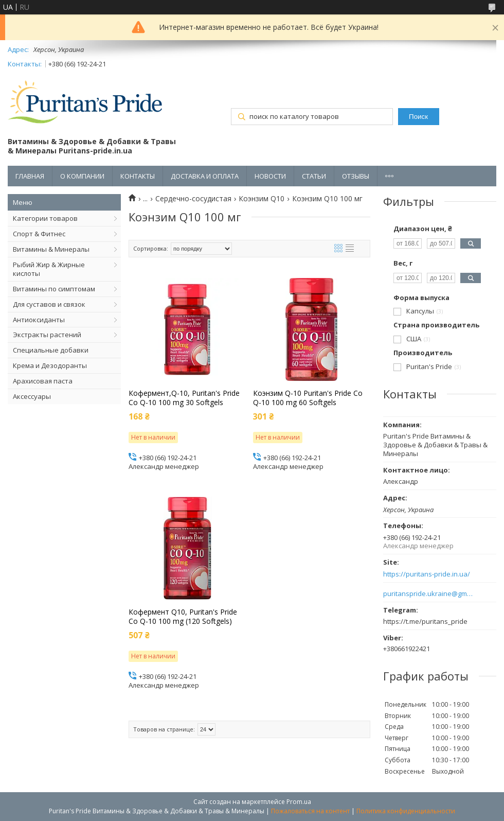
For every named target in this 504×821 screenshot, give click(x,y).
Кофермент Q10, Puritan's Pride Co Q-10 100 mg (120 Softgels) (183, 617)
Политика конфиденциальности (406, 811)
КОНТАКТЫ (138, 176)
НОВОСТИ (270, 176)
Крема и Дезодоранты (50, 365)
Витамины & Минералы (51, 249)
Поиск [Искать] (418, 117)
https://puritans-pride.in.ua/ (427, 574)
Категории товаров (45, 218)
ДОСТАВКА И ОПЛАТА (205, 176)
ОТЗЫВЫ (356, 176)
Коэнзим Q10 (262, 199)
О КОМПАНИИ (82, 176)
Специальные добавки (51, 350)
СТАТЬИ (314, 176)
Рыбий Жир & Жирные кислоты (49, 269)
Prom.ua (299, 802)
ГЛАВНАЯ (30, 176)
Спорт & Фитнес (39, 234)
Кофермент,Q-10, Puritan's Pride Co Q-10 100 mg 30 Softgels (184, 398)
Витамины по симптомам (54, 289)
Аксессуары (32, 396)
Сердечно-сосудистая (193, 199)
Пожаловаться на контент (310, 811)
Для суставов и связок (49, 304)
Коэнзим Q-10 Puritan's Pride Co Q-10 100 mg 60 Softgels (308, 398)
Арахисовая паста (43, 381)
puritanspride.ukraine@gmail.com (428, 594)
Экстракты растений (47, 335)
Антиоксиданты (39, 320)
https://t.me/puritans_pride (425, 621)
